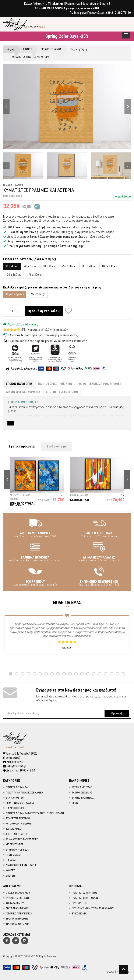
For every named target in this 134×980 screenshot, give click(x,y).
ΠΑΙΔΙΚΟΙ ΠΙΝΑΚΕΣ (16, 808)
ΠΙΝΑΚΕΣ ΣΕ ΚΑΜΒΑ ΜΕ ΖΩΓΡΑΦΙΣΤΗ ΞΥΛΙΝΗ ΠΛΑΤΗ (35, 813)
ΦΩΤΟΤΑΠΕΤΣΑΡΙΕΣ (17, 834)
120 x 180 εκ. (13, 275)
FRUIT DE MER (13, 855)
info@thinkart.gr (15, 766)
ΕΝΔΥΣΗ (10, 876)
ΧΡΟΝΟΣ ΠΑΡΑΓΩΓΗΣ (19, 384)
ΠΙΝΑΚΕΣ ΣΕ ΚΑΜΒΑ (17, 787)
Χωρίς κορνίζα (15, 294)
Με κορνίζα (38, 294)
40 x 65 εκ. (31, 266)
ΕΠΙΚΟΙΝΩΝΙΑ (79, 913)
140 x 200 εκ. (35, 275)
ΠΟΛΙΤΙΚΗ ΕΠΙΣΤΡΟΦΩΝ (85, 898)
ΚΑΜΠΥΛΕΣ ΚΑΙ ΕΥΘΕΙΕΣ (80, 502)
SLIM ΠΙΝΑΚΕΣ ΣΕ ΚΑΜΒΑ (20, 803)
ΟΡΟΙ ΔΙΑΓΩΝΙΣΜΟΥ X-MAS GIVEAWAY (93, 908)
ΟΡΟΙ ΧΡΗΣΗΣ (79, 903)
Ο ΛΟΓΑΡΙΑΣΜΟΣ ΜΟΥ (18, 893)
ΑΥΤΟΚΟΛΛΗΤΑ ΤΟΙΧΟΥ (19, 824)
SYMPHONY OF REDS (17, 850)
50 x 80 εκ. (49, 266)
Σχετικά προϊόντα (22, 446)
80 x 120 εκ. (89, 266)
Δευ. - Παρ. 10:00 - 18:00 (19, 770)
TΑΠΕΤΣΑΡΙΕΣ (13, 829)
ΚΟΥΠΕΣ (10, 870)
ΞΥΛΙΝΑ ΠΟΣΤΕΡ (15, 798)
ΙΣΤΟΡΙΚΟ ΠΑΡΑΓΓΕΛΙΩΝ (19, 913)
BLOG (75, 803)
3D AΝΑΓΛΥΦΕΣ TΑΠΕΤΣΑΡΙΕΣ (22, 839)
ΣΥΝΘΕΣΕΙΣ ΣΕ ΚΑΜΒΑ (18, 818)
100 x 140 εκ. (110, 266)
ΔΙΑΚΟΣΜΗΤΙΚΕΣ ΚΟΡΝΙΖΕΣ (23, 392)
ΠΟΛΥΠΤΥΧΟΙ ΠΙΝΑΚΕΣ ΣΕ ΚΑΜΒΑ (24, 793)
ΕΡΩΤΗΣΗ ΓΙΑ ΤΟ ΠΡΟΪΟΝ (62, 392)
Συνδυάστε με (57, 446)
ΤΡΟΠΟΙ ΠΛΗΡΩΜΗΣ (17, 919)
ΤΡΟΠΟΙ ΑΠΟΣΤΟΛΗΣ (17, 924)
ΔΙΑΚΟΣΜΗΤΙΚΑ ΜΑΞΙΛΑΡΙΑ (21, 865)
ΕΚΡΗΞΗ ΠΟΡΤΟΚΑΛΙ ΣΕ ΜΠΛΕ (23, 505)
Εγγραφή (117, 714)
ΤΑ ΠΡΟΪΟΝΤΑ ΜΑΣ (82, 793)
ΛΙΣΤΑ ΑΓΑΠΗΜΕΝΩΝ (17, 908)
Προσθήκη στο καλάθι (44, 311)
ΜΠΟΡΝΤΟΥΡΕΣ (15, 844)
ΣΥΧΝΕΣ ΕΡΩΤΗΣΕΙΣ (83, 798)
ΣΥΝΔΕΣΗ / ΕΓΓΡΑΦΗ (17, 898)
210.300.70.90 (13, 762)
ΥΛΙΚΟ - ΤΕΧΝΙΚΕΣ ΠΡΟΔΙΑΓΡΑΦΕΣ (100, 384)
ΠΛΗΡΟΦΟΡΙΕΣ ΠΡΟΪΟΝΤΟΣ (55, 384)
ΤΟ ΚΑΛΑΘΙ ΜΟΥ (15, 903)
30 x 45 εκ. (12, 266)
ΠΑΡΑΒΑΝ (11, 860)
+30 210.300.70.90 (118, 13)
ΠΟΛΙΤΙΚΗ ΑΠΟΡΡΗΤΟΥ (84, 893)
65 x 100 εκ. (69, 266)
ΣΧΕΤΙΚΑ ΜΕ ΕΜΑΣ (82, 787)
